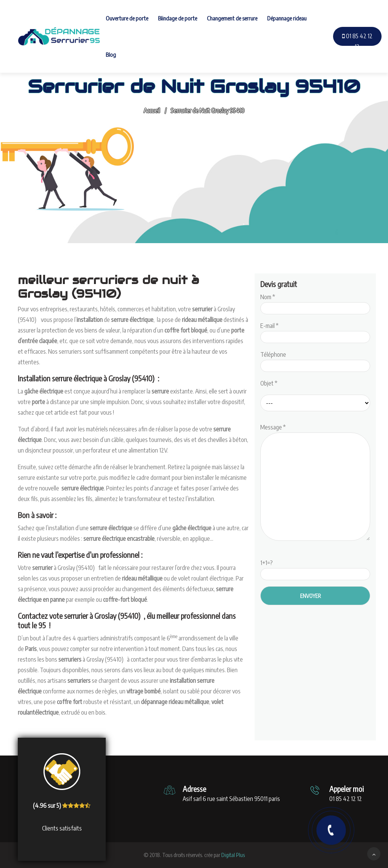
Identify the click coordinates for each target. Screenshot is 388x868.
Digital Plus (233, 855)
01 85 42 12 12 (357, 41)
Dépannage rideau (287, 18)
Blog (111, 55)
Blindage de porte (178, 18)
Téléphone (315, 360)
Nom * (315, 303)
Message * (315, 483)
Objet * (269, 383)
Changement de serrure (232, 18)
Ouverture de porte (127, 18)
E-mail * (315, 331)
